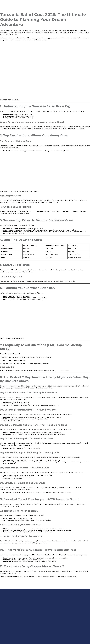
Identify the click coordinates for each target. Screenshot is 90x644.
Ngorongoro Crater (19, 129)
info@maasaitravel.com (68, 577)
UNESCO (44, 146)
